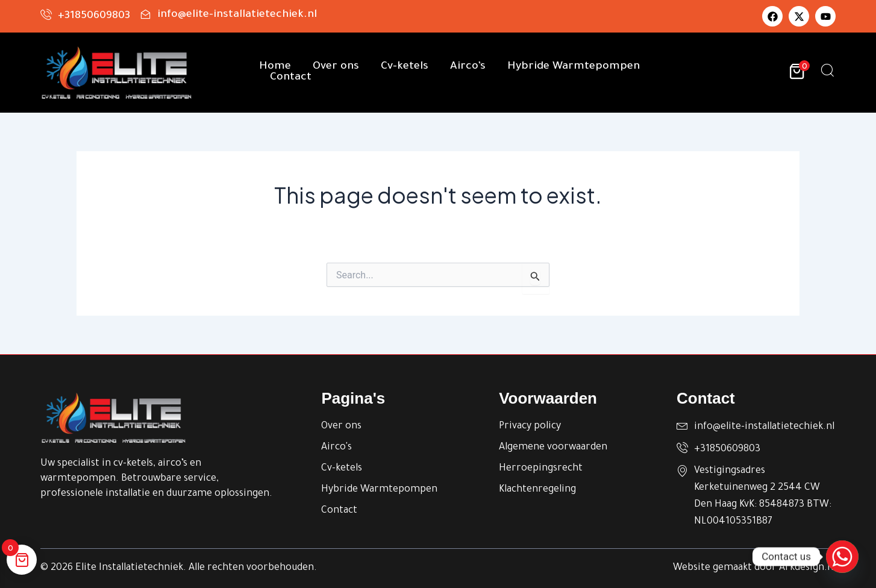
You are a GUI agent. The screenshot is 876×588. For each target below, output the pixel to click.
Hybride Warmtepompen (574, 67)
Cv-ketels (405, 67)
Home (275, 67)
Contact (291, 78)
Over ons (336, 67)
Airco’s (468, 67)
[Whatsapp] (842, 557)
